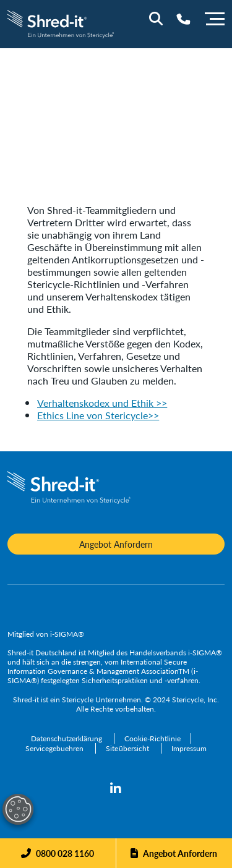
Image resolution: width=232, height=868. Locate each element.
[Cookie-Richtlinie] (153, 738)
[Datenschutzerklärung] (67, 738)
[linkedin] (116, 789)
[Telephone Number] (183, 19)
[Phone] (58, 853)
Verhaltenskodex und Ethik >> (102, 403)
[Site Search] (156, 19)
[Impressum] (189, 748)
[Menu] (215, 17)
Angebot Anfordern (180, 853)
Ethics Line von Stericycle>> (98, 415)
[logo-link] (61, 23)
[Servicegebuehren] (55, 748)
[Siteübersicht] (128, 748)
